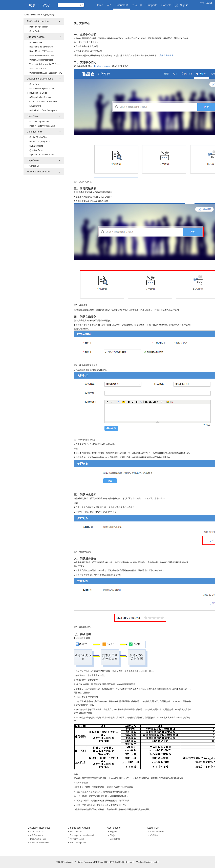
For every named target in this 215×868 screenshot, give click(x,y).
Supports (152, 5)
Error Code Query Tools (40, 142)
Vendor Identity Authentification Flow (46, 73)
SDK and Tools (37, 832)
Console (166, 5)
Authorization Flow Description (43, 110)
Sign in (184, 5)
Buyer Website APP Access (42, 56)
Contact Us (34, 166)
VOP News (155, 835)
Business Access (36, 37)
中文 (202, 3)
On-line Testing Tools (39, 137)
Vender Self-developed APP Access (45, 64)
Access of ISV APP (38, 69)
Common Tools (35, 132)
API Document (37, 835)
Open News (35, 84)
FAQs (112, 835)
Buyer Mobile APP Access (41, 51)
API (109, 5)
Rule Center (33, 116)
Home (100, 5)
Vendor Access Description (41, 60)
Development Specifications (42, 89)
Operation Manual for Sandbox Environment (43, 104)
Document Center (38, 839)
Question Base (36, 150)
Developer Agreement (39, 122)
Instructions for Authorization (42, 126)
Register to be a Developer (41, 47)
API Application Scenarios (41, 97)
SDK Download (36, 146)
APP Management (78, 843)
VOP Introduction (157, 832)
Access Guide (36, 42)
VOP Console (76, 832)
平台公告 (137, 5)
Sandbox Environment (40, 843)
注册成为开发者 (166, 56)
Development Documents (40, 79)
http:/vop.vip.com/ (102, 66)
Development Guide (38, 93)
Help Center (33, 160)
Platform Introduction (38, 21)
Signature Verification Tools (42, 155)
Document (122, 5)
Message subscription (38, 172)
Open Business (36, 31)
